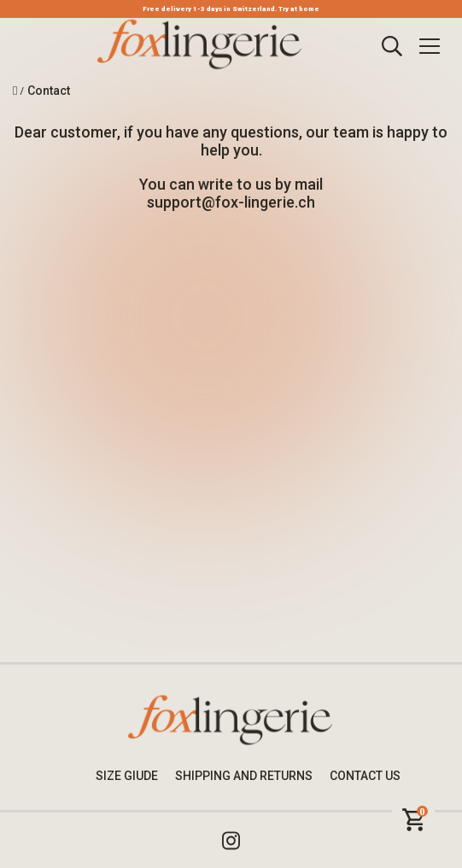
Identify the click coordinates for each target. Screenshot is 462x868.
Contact (49, 91)
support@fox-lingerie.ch (231, 202)
